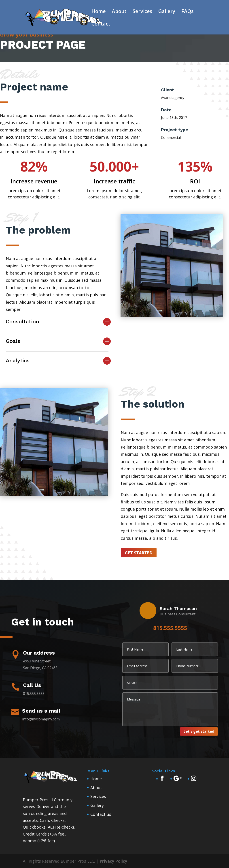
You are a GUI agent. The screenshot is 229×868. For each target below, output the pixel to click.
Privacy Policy (113, 861)
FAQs (188, 12)
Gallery (167, 12)
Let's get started (199, 731)
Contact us (101, 814)
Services (142, 12)
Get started (139, 553)
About (119, 12)
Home (99, 12)
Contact (101, 24)
